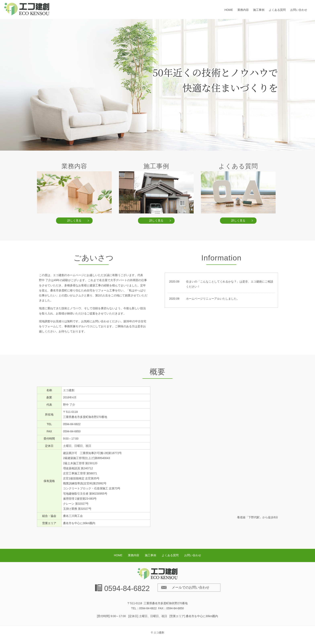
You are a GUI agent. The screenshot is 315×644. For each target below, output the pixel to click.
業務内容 (243, 10)
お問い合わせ (299, 10)
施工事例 (259, 10)
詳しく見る (74, 220)
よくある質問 (277, 10)
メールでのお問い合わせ (191, 587)
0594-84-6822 (127, 588)
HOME (229, 10)
